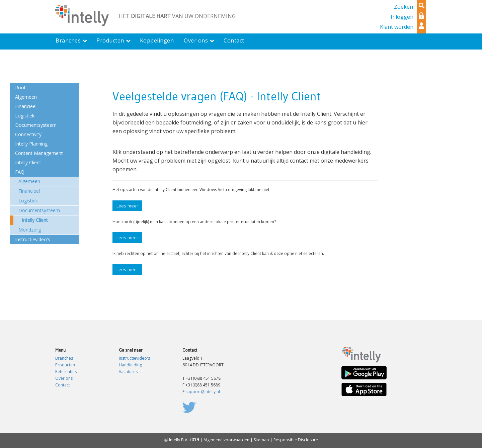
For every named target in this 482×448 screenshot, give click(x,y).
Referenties (66, 372)
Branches (64, 358)
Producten (65, 365)
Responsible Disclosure (296, 440)
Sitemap (261, 440)
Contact (63, 385)
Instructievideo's (134, 358)
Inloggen (402, 17)
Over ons (64, 378)
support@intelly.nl (203, 392)
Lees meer (127, 206)
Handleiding (130, 365)
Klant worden (397, 27)
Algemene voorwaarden (226, 440)
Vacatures (128, 372)
